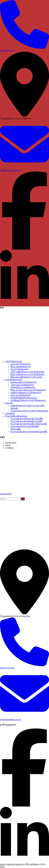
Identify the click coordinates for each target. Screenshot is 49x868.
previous (6, 494)
